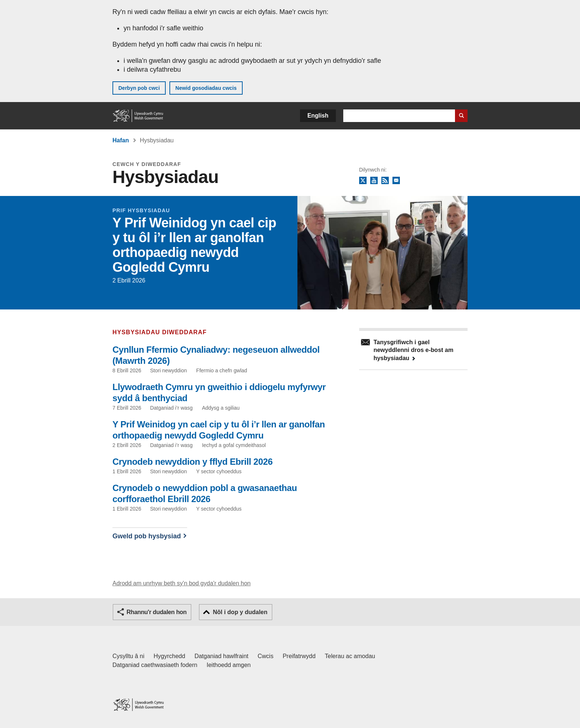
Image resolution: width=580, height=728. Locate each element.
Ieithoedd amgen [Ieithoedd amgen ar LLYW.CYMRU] (229, 665)
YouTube (374, 181)
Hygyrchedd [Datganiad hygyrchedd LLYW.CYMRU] (169, 656)
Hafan (121, 140)
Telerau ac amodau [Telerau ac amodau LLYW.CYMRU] (350, 656)
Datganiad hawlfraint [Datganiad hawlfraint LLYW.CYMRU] (222, 656)
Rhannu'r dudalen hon (156, 612)
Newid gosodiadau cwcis (206, 88)
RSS (385, 181)
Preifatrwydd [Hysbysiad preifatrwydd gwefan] (299, 656)
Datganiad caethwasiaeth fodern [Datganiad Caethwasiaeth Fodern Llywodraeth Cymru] (155, 665)
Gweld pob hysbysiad (147, 536)
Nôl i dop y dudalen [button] (240, 612)
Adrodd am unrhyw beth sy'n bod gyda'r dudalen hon (181, 583)
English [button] (318, 116)
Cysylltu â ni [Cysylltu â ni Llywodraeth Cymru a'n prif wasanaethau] (128, 656)
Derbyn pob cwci (139, 88)
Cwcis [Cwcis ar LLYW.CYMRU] (266, 656)
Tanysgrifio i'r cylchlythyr (396, 181)
